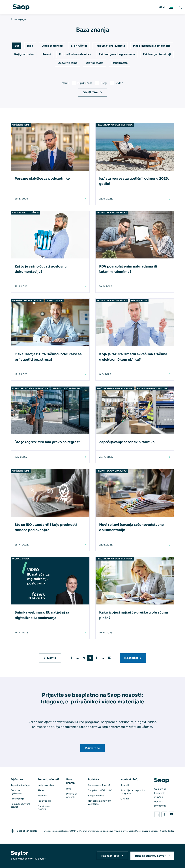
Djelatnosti (18, 779)
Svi (17, 46)
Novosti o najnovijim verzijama (100, 802)
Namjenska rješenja (44, 808)
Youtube (171, 814)
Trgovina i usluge (20, 785)
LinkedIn (156, 814)
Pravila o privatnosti (124, 831)
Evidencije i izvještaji (157, 54)
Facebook (164, 814)
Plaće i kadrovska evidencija (152, 46)
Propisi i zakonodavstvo (75, 54)
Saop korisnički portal (100, 790)
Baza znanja (70, 781)
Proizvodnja (17, 799)
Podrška (93, 779)
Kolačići (159, 797)
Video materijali (52, 46)
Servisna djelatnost (16, 792)
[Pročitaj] (84, 199)
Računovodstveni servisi (20, 805)
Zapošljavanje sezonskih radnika (127, 442)
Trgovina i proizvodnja (110, 46)
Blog (30, 46)
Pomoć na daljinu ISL (100, 785)
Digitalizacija (94, 63)
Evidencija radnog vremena (117, 54)
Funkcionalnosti (48, 779)
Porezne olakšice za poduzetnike (42, 179)
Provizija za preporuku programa (133, 792)
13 (109, 658)
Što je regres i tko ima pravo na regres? (47, 442)
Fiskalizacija (120, 63)
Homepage (20, 19)
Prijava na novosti (72, 795)
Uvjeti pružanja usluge (146, 831)
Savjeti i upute (96, 796)
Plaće (41, 790)
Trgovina (43, 796)
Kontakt (125, 785)
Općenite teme (68, 63)
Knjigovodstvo (24, 54)
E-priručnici (79, 46)
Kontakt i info (129, 779)
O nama (125, 799)
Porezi (47, 54)
